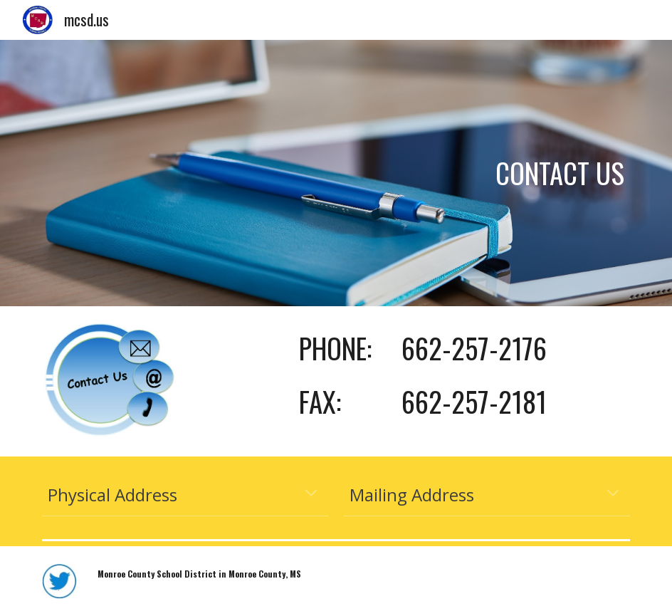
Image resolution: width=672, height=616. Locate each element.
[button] (311, 494)
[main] (336, 173)
